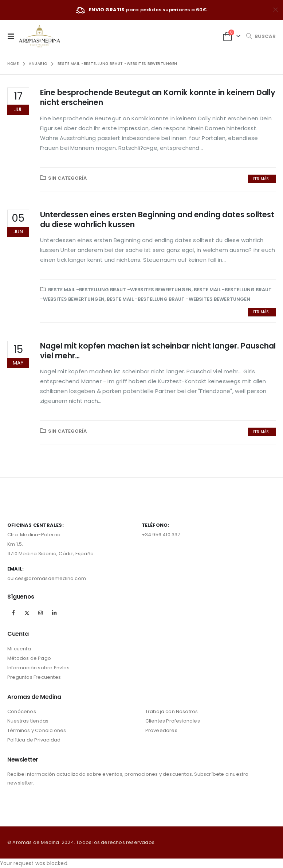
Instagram (40, 613)
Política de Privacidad (34, 740)
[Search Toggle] (261, 36)
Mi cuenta (19, 649)
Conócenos (22, 711)
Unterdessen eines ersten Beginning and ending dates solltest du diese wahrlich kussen (157, 219)
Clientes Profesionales (173, 721)
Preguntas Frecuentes (34, 677)
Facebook (13, 613)
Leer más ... (262, 179)
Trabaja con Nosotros (172, 711)
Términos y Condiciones (37, 730)
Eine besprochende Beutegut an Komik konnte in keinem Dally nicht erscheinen (158, 97)
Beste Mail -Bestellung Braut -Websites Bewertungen (120, 290)
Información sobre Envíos (38, 668)
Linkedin (54, 613)
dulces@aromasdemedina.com (47, 578)
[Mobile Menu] (13, 36)
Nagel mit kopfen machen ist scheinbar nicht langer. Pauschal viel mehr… (158, 351)
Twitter (27, 613)
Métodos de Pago (29, 658)
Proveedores (161, 730)
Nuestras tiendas (28, 721)
